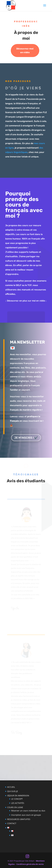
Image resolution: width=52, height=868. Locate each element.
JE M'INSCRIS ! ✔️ (26, 438)
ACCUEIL (11, 787)
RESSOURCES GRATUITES (19, 819)
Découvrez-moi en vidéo (25, 51)
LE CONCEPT (17, 799)
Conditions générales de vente (30, 864)
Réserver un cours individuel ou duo (28, 811)
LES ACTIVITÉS (18, 803)
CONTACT (12, 823)
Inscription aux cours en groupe (26, 815)
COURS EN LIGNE (15, 807)
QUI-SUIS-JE (13, 791)
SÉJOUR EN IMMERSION (18, 796)
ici (41, 421)
